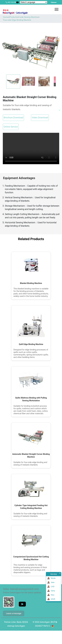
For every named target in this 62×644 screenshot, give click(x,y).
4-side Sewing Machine (28, 17)
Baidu (19, 622)
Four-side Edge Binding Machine (17, 20)
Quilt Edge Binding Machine (31, 344)
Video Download (40, 118)
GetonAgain (20, 626)
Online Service (11, 127)
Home (6, 17)
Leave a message (14, 613)
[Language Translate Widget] (34, 2)
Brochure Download (13, 118)
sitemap (11, 626)
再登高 (25, 622)
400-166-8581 (12, 2)
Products (13, 17)
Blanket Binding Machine (31, 283)
